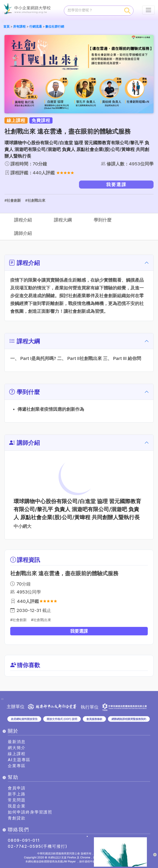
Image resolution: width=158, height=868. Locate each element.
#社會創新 (13, 200)
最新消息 (17, 742)
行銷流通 (36, 26)
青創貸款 (17, 818)
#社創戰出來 (35, 200)
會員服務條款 (94, 719)
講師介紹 (23, 233)
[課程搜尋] (93, 10)
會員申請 (17, 788)
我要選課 (116, 185)
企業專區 (17, 766)
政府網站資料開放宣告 (24, 719)
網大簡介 (17, 748)
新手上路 (17, 794)
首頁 (6, 26)
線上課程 (17, 754)
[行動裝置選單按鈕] (148, 10)
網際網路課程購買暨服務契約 (129, 719)
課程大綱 (63, 220)
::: (3, 21)
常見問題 (17, 800)
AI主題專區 (19, 760)
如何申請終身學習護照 (30, 812)
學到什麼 (103, 220)
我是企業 (17, 806)
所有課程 (19, 26)
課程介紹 (23, 220)
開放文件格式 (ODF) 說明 (62, 719)
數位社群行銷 (55, 26)
